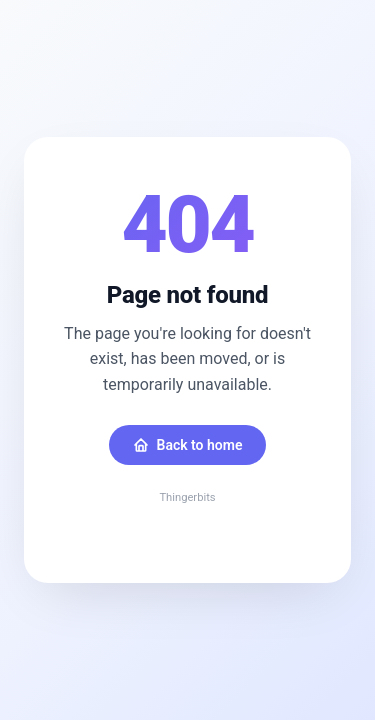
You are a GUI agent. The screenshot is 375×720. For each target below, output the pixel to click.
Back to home (188, 445)
